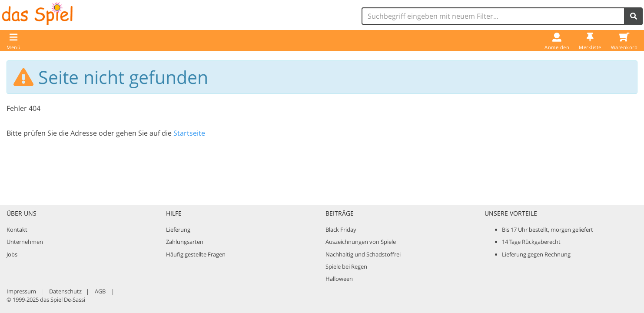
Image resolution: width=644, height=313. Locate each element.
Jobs (12, 254)
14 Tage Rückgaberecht (531, 242)
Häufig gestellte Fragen (196, 254)
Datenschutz (65, 291)
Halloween (339, 279)
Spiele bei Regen (346, 266)
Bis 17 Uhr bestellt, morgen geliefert (548, 230)
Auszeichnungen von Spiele (361, 242)
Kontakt (17, 230)
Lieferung (178, 230)
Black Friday (341, 230)
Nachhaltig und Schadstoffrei (363, 254)
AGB (100, 291)
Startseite (189, 133)
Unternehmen (25, 242)
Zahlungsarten (185, 242)
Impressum (21, 291)
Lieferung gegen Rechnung (536, 254)
